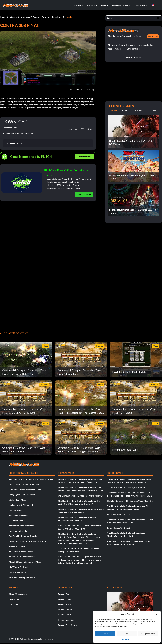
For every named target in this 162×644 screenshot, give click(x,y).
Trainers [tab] (113, 111)
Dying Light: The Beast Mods (22, 495)
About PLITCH (84, 194)
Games (13, 17)
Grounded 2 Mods (17, 520)
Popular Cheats (65, 609)
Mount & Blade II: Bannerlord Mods (25, 562)
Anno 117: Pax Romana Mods (22, 557)
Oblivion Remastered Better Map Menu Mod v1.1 (81, 496)
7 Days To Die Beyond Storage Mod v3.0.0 (126, 487)
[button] (157, 614)
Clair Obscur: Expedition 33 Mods (24, 484)
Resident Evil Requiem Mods (22, 577)
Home (3, 17)
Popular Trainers (66, 599)
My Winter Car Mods (19, 567)
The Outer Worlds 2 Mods (21, 551)
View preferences (148, 634)
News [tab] (125, 111)
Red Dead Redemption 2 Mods (23, 536)
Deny (127, 634)
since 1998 (153, 36)
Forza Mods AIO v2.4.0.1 (118, 528)
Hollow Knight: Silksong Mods (22, 505)
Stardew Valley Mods (19, 515)
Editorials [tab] (137, 111)
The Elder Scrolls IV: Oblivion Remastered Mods (31, 479)
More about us (134, 57)
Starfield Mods (16, 510)
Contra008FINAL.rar (14, 143)
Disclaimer (14, 604)
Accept (105, 634)
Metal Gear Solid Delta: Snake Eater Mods (28, 541)
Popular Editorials (66, 620)
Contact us (14, 599)
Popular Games (65, 594)
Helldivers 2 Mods (17, 546)
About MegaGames (18, 594)
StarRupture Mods (17, 572)
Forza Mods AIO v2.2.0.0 (118, 514)
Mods (69, 17)
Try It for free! (84, 157)
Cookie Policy (125, 639)
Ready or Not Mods (18, 531)
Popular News (65, 615)
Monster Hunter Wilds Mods (22, 526)
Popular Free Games (67, 625)
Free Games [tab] (152, 111)
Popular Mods (64, 604)
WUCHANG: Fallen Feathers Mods (25, 489)
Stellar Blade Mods (18, 500)
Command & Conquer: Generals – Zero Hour (42, 17)
